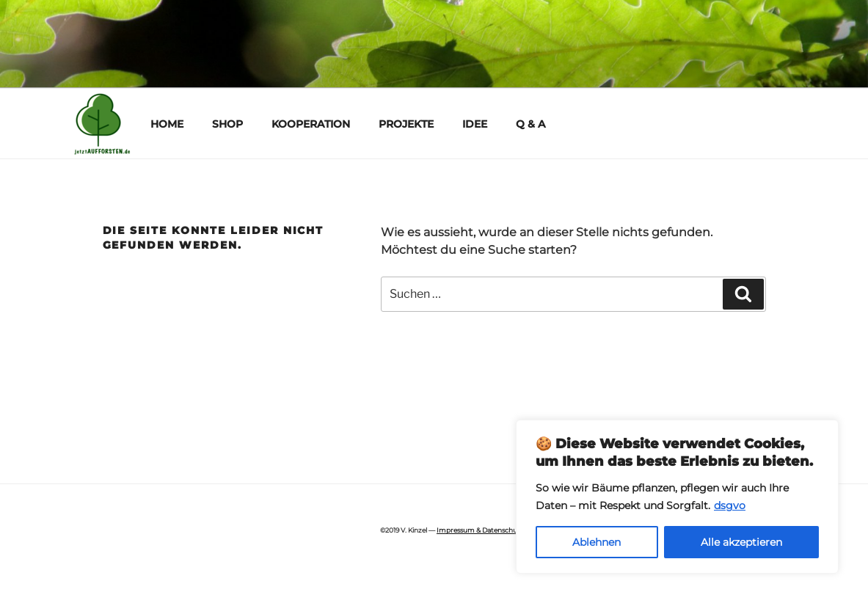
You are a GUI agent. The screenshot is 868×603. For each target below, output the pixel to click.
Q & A (530, 124)
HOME (167, 124)
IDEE (475, 124)
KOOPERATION (311, 124)
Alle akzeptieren (741, 542)
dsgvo (730, 505)
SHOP (227, 124)
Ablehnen (597, 542)
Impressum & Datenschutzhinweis (492, 530)
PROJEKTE (406, 124)
